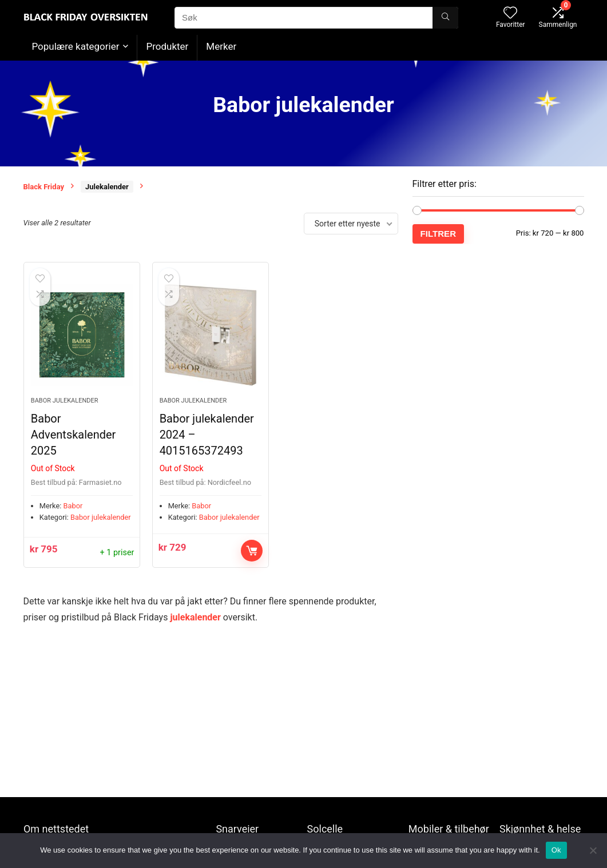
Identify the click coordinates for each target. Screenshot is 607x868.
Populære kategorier (76, 46)
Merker (221, 46)
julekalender (195, 617)
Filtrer (439, 234)
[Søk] (445, 18)
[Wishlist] (510, 14)
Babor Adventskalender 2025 (74, 435)
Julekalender (107, 187)
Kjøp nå (252, 551)
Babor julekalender (65, 401)
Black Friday (44, 187)
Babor (73, 506)
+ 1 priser (117, 553)
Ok (556, 850)
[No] (593, 850)
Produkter (167, 46)
